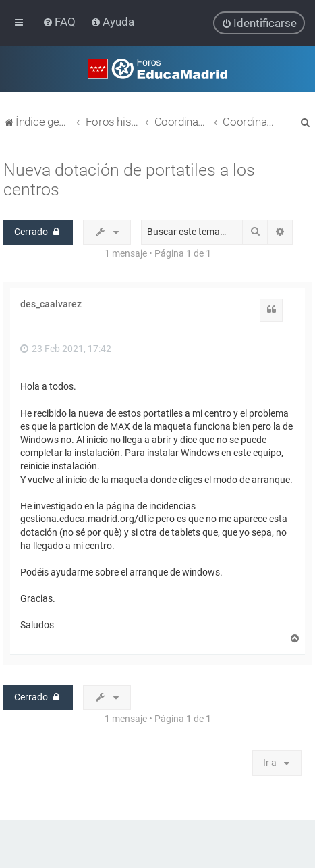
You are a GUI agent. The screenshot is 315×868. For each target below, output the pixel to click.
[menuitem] (60, 22)
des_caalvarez (51, 304)
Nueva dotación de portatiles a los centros (129, 179)
